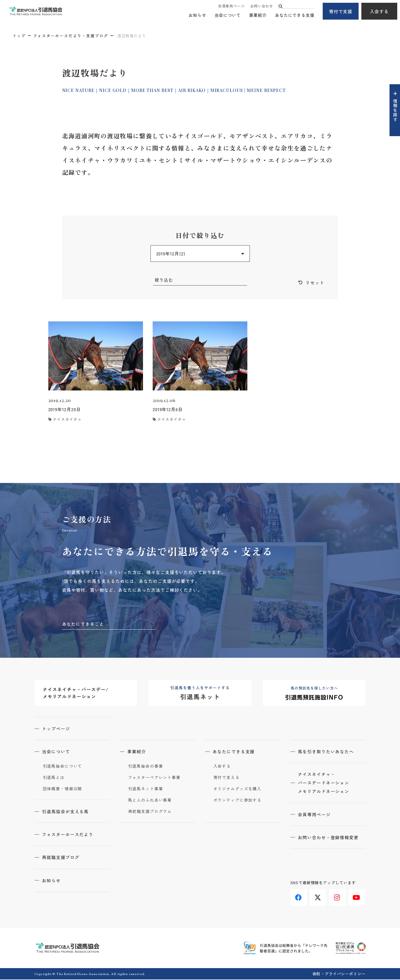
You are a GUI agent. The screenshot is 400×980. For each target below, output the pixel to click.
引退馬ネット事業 (146, 789)
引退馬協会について (63, 767)
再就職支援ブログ (62, 858)
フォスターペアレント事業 (154, 778)
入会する (379, 11)
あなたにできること (83, 624)
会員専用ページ (231, 6)
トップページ (57, 729)
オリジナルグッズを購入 (238, 789)
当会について (228, 15)
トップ (19, 36)
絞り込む (164, 280)
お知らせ (197, 15)
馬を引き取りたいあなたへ (327, 752)
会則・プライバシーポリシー (339, 974)
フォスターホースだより (69, 835)
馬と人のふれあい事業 (150, 801)
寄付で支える (227, 778)
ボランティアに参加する (238, 801)
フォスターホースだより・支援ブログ (71, 36)
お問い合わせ (262, 6)
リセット (315, 283)
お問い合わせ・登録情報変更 (329, 839)
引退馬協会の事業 (146, 767)
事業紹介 (258, 15)
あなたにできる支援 (295, 15)
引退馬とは (54, 778)
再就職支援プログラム (150, 812)
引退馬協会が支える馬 (66, 812)
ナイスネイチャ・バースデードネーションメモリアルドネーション (324, 784)
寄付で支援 (341, 11)
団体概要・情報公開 (63, 789)
